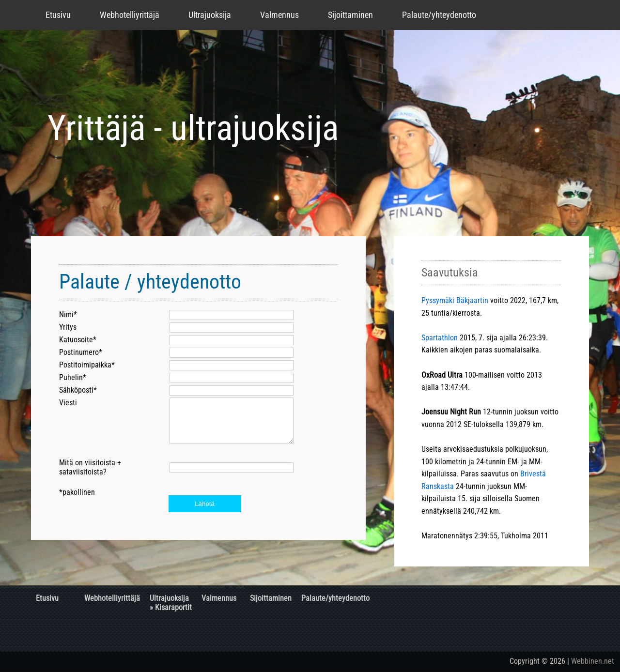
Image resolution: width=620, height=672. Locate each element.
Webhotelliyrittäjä (130, 15)
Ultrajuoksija (210, 15)
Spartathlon (440, 338)
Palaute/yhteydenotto (439, 15)
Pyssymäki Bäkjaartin (455, 300)
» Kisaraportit (171, 607)
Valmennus (279, 15)
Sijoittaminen (350, 15)
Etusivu (58, 15)
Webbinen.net (593, 661)
